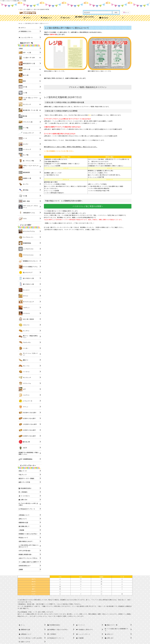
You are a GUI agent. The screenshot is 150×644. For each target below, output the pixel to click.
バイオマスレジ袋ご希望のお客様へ (88, 206)
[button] (123, 18)
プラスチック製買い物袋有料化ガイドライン (88, 87)
